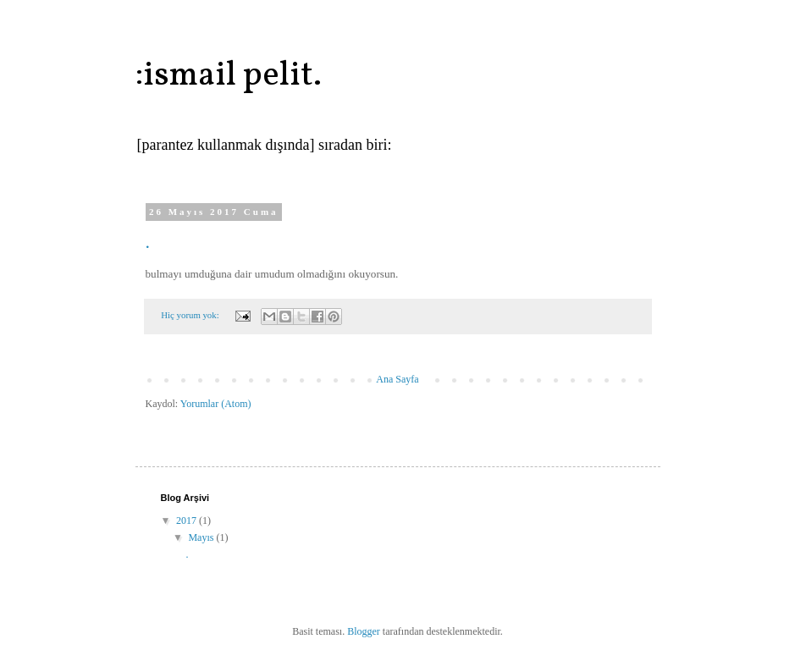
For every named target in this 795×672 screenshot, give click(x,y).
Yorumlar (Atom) (216, 404)
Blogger (364, 631)
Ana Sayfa (397, 379)
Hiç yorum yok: (191, 315)
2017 (188, 521)
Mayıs (202, 537)
